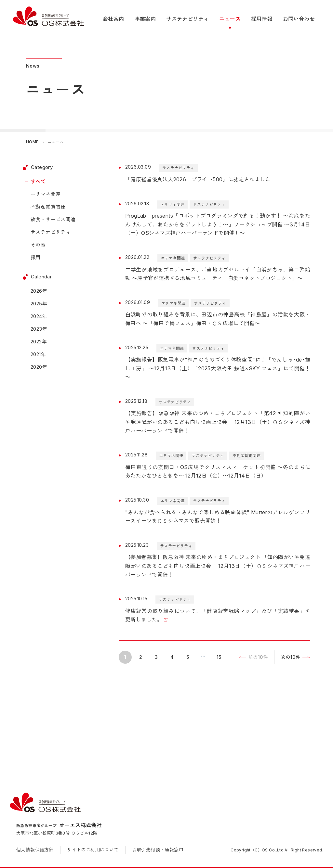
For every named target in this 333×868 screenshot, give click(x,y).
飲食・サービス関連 (53, 219)
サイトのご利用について (93, 850)
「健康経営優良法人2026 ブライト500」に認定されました (198, 179)
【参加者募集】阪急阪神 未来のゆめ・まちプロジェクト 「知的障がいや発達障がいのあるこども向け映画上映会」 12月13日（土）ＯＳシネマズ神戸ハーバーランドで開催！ (218, 566)
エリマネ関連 (46, 194)
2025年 (39, 304)
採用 (36, 257)
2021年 (38, 354)
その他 (38, 245)
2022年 (39, 342)
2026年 (39, 291)
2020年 (39, 367)
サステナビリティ (51, 232)
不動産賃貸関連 (48, 207)
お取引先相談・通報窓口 (158, 850)
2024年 (39, 316)
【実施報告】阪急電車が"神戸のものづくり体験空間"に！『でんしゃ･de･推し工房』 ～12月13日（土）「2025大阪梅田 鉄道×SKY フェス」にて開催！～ (218, 368)
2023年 (39, 329)
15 (219, 657)
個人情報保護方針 (35, 850)
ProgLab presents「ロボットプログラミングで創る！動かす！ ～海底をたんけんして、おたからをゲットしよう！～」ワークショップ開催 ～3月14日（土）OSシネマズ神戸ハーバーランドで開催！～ (218, 224)
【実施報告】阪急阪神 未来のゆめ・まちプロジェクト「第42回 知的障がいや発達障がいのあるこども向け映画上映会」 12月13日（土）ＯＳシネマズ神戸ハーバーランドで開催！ (218, 422)
